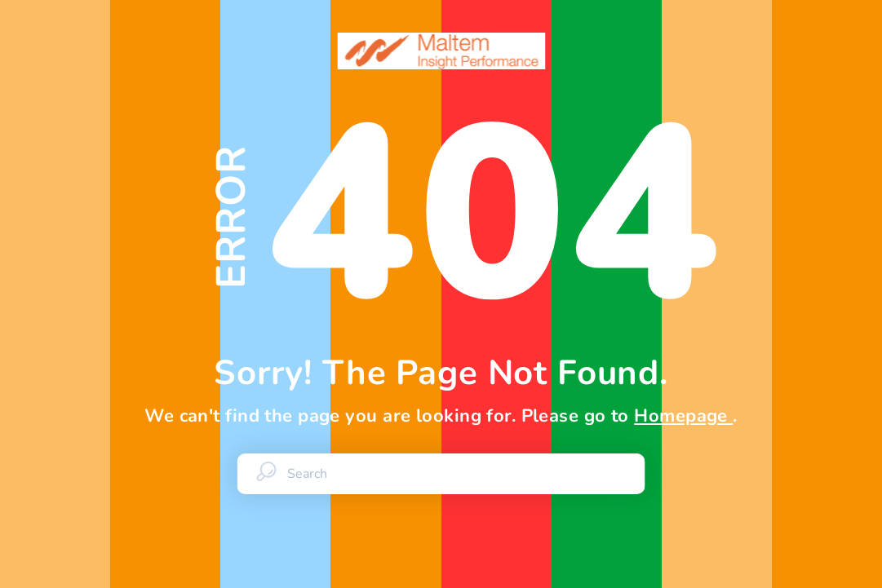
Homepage (683, 416)
